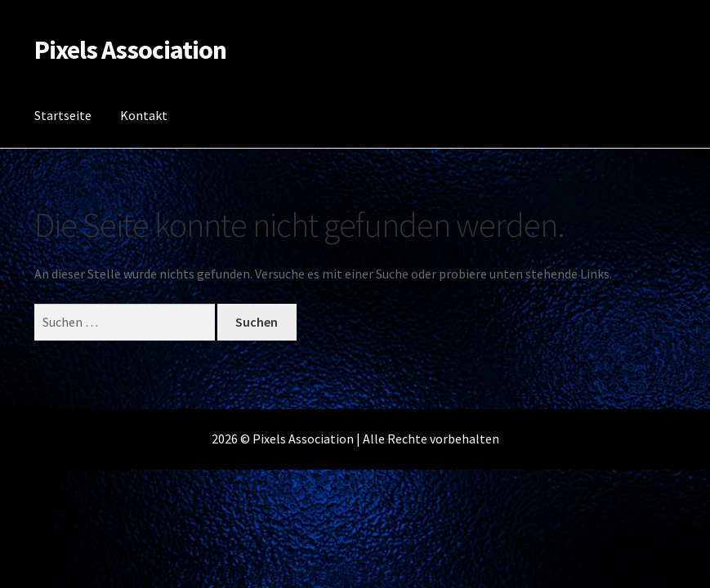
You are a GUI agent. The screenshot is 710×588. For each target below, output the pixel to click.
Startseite (63, 115)
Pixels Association (130, 50)
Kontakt (144, 115)
